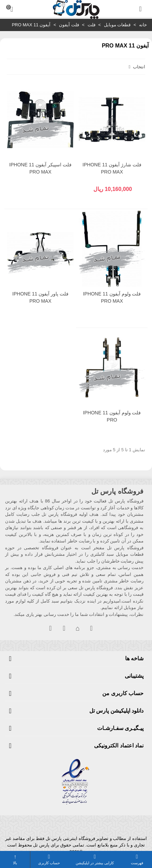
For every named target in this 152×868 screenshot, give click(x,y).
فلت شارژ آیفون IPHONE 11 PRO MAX (112, 168)
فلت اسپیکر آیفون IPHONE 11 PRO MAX (40, 168)
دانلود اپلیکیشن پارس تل (116, 711)
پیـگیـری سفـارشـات (120, 728)
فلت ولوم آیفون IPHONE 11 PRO (112, 416)
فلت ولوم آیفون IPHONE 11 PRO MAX (112, 297)
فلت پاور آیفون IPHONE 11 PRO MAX (40, 297)
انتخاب (136, 67)
